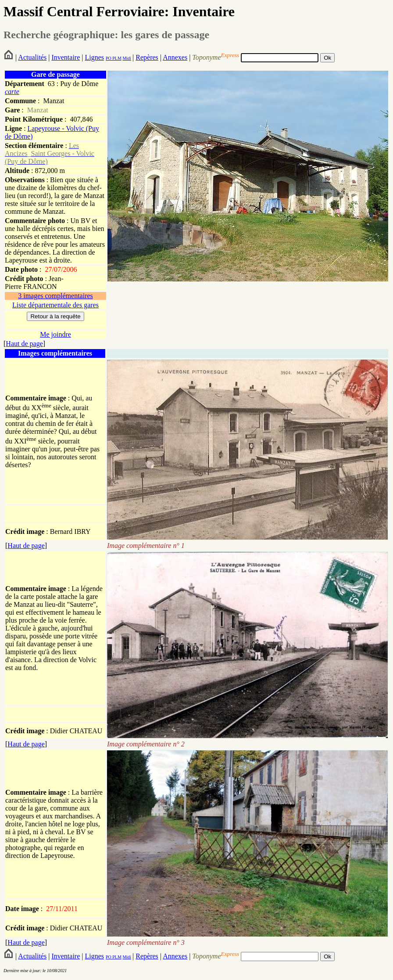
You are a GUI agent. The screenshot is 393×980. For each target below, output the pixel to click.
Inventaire (66, 57)
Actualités (32, 57)
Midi (127, 58)
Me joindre (55, 334)
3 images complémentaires (55, 296)
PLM (116, 58)
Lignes (94, 57)
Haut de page (24, 344)
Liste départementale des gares (55, 305)
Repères (147, 57)
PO (109, 58)
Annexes (175, 57)
